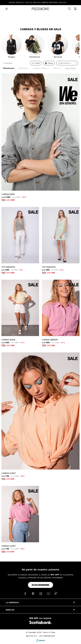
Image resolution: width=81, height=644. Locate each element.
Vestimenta (23, 68)
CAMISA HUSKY (9, 473)
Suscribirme (40, 585)
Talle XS (56, 68)
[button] (76, 46)
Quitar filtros (70, 68)
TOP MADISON (8, 267)
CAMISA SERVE (8, 340)
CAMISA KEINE (8, 194)
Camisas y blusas (40, 68)
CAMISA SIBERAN (50, 340)
